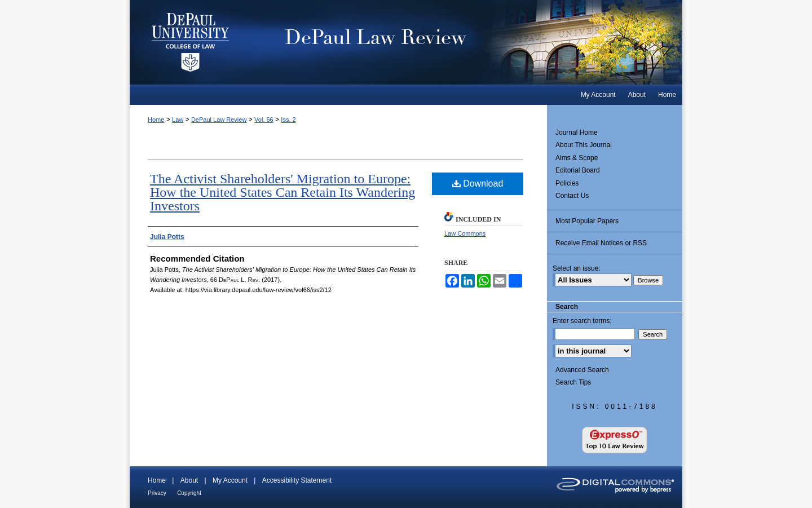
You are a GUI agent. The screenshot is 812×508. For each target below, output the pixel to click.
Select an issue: (577, 268)
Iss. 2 (288, 120)
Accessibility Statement (297, 480)
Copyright (189, 493)
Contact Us (572, 196)
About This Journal (584, 145)
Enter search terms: (582, 321)
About (189, 480)
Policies (567, 183)
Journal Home (577, 132)
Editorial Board (578, 170)
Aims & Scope (577, 158)
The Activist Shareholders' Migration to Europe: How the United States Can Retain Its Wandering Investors (283, 192)
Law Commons (465, 233)
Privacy (157, 493)
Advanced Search (582, 370)
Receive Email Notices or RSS (601, 243)
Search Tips (573, 382)
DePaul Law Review (468, 42)
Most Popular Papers (587, 221)
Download (478, 184)
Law (178, 120)
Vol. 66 (264, 120)
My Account (230, 480)
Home (156, 120)
